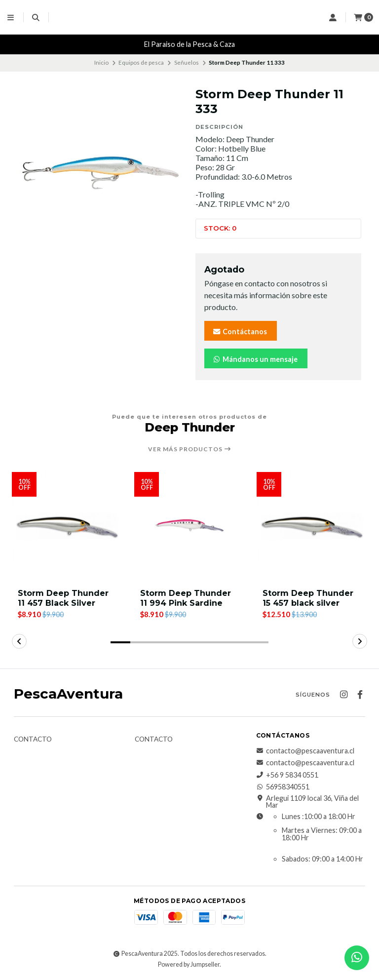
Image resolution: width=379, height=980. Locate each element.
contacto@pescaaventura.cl (305, 751)
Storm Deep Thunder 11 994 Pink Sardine (186, 598)
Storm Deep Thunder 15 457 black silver (308, 598)
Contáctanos (240, 332)
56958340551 (283, 787)
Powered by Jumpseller (189, 964)
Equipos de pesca (141, 62)
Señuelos (187, 62)
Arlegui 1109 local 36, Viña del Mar (307, 802)
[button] (120, 642)
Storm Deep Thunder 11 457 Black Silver (63, 598)
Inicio (101, 62)
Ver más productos (190, 449)
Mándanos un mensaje (255, 359)
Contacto (33, 740)
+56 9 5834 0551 (287, 775)
